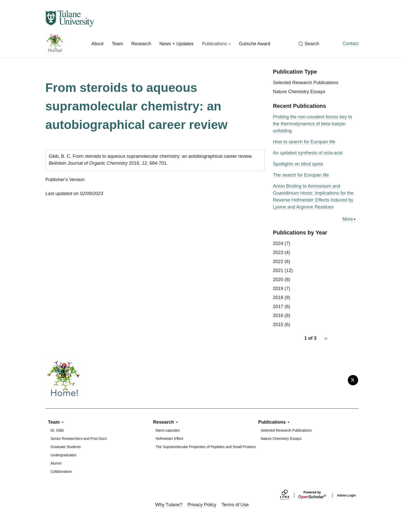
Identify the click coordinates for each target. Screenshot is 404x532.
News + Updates (177, 44)
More (348, 219)
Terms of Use (235, 505)
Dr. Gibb (57, 430)
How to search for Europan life (304, 142)
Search (312, 44)
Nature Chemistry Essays (299, 92)
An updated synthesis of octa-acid (308, 153)
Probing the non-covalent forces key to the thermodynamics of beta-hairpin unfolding (312, 124)
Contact (351, 43)
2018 (278, 298)
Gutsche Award (255, 44)
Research (141, 44)
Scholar (312, 495)
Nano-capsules (168, 430)
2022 (278, 261)
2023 (278, 252)
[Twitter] (353, 380)
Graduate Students (66, 447)
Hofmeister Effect (169, 439)
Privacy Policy (202, 505)
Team (117, 44)
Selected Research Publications (306, 83)
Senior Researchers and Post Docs (79, 439)
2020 (278, 280)
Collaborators (61, 472)
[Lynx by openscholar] (289, 495)
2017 (278, 307)
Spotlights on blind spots (298, 164)
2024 (278, 243)
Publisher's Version (65, 180)
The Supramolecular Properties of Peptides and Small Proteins (206, 447)
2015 (278, 325)
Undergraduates (63, 455)
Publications (216, 44)
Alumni (56, 463)
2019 (278, 289)
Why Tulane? (169, 505)
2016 (278, 316)
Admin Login (346, 495)
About (98, 44)
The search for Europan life (301, 175)
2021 (278, 271)
